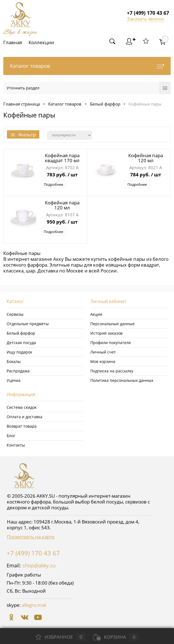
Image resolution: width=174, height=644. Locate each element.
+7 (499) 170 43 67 (33, 553)
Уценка (14, 380)
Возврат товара (22, 426)
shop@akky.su (39, 565)
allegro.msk (34, 605)
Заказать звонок (145, 19)
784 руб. (146, 175)
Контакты (16, 445)
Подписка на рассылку (112, 371)
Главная (13, 42)
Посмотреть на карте (31, 537)
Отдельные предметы (28, 324)
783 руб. (62, 175)
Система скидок (22, 407)
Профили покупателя (111, 343)
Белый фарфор (21, 333)
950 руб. (62, 222)
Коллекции (42, 42)
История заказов (106, 333)
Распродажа (18, 371)
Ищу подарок (19, 352)
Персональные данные (112, 324)
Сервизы (15, 314)
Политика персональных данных (122, 380)
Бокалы (14, 361)
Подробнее (53, 184)
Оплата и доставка (25, 417)
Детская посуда (21, 343)
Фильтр (23, 135)
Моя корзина (103, 361)
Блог (11, 436)
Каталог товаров (87, 66)
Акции (96, 314)
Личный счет (103, 352)
